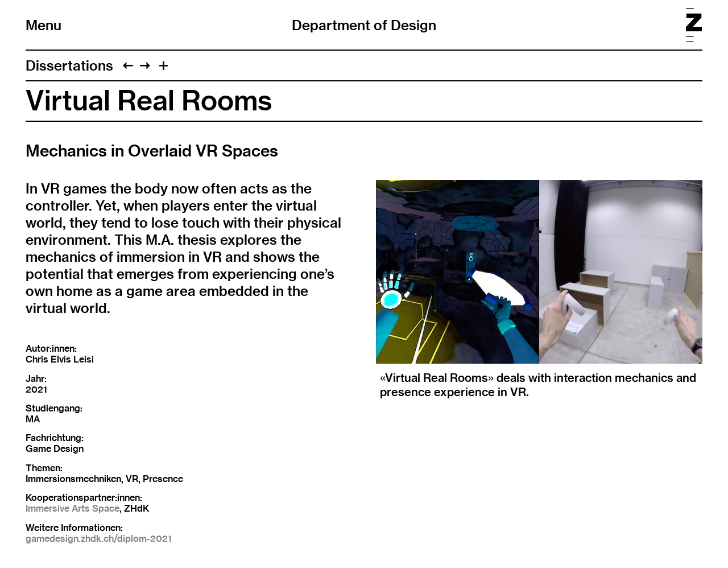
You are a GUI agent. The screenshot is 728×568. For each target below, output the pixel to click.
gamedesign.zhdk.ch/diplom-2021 (99, 539)
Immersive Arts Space (73, 509)
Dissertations (69, 65)
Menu (44, 25)
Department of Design (364, 25)
